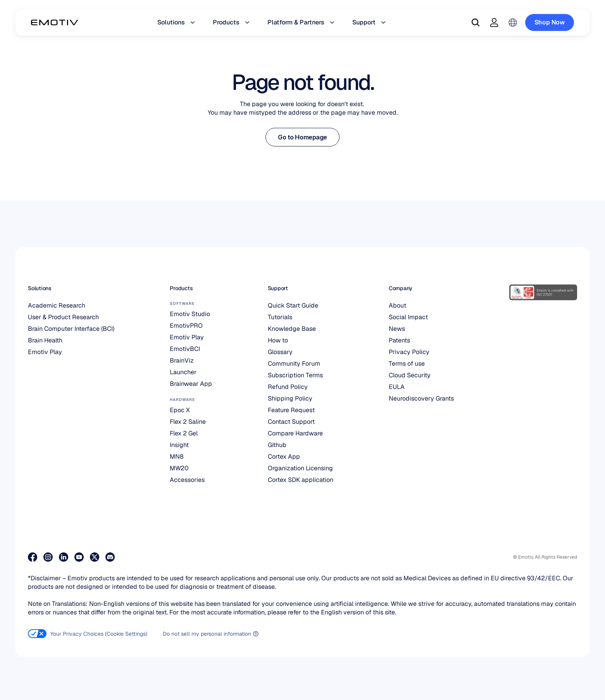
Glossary (280, 352)
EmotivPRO (186, 326)
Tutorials (280, 317)
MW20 (179, 468)
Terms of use (407, 364)
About (397, 305)
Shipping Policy (290, 398)
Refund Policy (288, 387)
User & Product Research (63, 317)
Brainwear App (191, 384)
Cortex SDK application (301, 480)
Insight (179, 445)
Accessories (187, 480)
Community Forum (294, 364)
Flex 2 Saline (188, 422)
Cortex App (284, 457)
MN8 (177, 457)
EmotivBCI (185, 349)
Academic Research (57, 305)
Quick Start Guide (293, 305)
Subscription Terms (295, 375)
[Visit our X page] (95, 557)
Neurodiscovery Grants (421, 398)
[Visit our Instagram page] (48, 557)
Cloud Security (410, 375)
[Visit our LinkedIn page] (64, 557)
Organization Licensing (300, 468)
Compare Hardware (295, 433)
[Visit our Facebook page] (33, 557)
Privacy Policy (409, 352)
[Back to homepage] (54, 22)
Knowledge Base (292, 329)
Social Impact (408, 317)
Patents (399, 340)
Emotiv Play (45, 352)
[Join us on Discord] (110, 557)
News (397, 329)
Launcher (183, 372)
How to (278, 340)
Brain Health (45, 340)
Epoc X (180, 410)
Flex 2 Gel (184, 433)
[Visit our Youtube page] (79, 557)
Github (277, 445)
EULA (397, 387)
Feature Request (291, 410)
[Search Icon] (476, 22)
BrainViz (182, 360)
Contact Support (291, 422)
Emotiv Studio (190, 314)
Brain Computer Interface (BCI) (71, 329)
